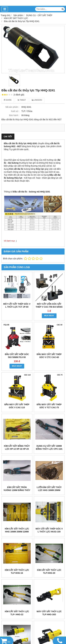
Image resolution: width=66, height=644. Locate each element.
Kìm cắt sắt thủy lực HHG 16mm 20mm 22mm (17, 530)
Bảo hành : (14, 115)
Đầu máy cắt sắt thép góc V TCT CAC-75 (49, 406)
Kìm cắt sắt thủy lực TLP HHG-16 (17, 571)
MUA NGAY (49, 316)
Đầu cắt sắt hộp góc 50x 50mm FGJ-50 (17, 356)
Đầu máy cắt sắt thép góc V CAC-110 (17, 406)
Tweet (22, 100)
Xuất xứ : (15, 111)
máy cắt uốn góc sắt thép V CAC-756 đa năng (49, 305)
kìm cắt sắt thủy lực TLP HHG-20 (49, 571)
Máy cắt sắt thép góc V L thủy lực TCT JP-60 (17, 305)
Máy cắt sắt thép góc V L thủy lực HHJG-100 (49, 530)
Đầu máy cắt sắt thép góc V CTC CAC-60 (49, 356)
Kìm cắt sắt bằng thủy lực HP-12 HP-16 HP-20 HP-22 (17, 449)
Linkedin (37, 100)
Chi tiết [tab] (8, 137)
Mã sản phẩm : (12, 107)
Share (8, 100)
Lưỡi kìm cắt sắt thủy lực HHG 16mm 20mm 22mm (49, 490)
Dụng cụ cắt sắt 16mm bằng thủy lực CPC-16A (49, 447)
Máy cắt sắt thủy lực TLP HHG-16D (49, 613)
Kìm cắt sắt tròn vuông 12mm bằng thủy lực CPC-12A (17, 490)
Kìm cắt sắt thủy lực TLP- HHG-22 (17, 613)
